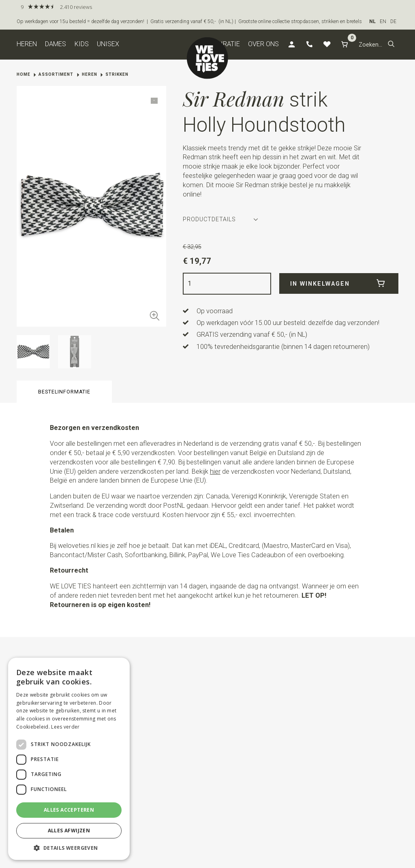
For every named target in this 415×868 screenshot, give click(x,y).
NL (372, 21)
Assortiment (56, 74)
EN (383, 21)
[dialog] (69, 759)
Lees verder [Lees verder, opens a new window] (65, 727)
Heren (27, 44)
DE (393, 21)
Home (24, 74)
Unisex (108, 44)
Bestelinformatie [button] (64, 392)
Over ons (263, 44)
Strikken (117, 74)
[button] (391, 45)
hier (215, 471)
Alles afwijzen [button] (69, 831)
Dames (56, 44)
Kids (82, 44)
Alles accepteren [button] (69, 810)
